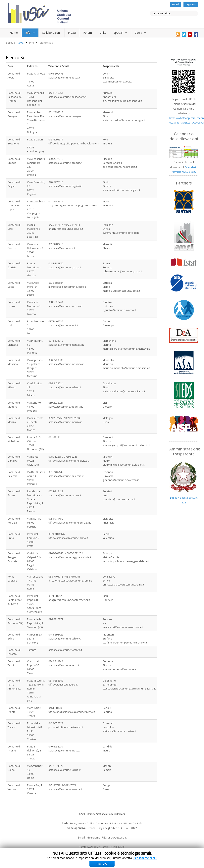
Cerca (138, 33)
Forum (88, 33)
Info (28, 33)
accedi (176, 4)
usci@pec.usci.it (117, 838)
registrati (191, 4)
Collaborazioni (51, 33)
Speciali (118, 33)
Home (14, 33)
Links (103, 33)
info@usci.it (93, 838)
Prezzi (72, 33)
